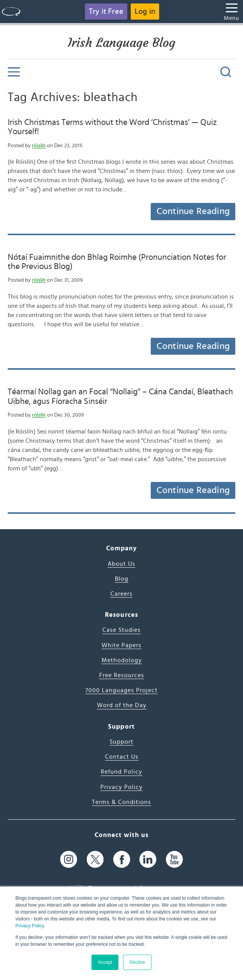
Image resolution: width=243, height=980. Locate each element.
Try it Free (106, 12)
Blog (122, 579)
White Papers (121, 645)
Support (121, 742)
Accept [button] (105, 962)
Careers (121, 594)
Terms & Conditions (121, 802)
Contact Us (122, 757)
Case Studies (121, 630)
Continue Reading (193, 211)
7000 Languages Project (121, 690)
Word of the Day (122, 705)
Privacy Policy (30, 926)
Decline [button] (137, 962)
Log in (145, 12)
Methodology (122, 660)
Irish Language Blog (121, 43)
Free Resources (122, 675)
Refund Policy (121, 772)
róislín (39, 146)
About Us (121, 564)
